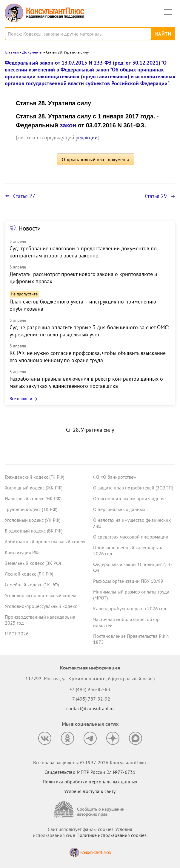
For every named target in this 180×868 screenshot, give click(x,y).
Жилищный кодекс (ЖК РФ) (34, 488)
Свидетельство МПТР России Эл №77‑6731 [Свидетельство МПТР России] (90, 772)
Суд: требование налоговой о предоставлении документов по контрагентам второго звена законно (83, 252)
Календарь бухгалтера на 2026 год (130, 608)
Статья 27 (24, 196)
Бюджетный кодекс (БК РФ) (34, 531)
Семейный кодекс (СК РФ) (32, 585)
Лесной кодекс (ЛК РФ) (29, 574)
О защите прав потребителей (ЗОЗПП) (133, 488)
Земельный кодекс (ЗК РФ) (33, 563)
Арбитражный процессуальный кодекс (46, 541)
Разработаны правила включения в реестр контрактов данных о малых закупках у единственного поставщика (86, 382)
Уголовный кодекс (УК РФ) (33, 520)
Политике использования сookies (111, 835)
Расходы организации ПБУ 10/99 (128, 581)
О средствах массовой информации (131, 537)
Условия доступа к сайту (90, 791)
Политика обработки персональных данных (90, 782)
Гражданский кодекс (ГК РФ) (34, 477)
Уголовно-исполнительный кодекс (41, 595)
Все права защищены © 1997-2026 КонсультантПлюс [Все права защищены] (90, 762)
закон (68, 125)
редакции (87, 137)
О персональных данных (119, 509)
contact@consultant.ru (90, 708)
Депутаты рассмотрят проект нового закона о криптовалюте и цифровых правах (83, 278)
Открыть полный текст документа (96, 159)
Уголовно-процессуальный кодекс (41, 606)
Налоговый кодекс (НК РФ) (33, 498)
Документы (32, 52)
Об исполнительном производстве (129, 498)
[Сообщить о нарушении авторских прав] (90, 810)
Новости (30, 228)
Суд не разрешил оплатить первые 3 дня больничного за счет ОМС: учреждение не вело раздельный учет (89, 331)
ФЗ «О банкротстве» (115, 477)
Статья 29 (156, 196)
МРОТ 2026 (17, 634)
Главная (12, 52)
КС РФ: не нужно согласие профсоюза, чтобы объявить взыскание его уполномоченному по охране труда (88, 357)
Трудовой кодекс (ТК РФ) (31, 509)
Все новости (21, 399)
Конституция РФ (22, 552)
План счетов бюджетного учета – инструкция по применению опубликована (83, 305)
